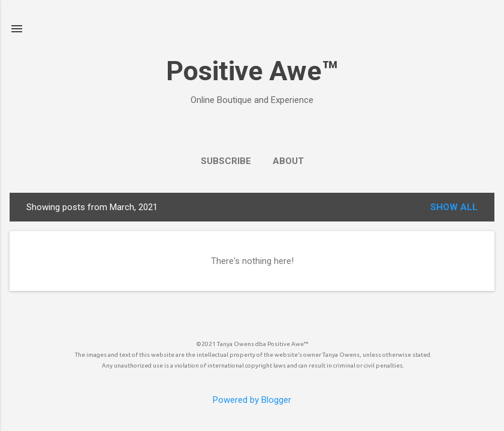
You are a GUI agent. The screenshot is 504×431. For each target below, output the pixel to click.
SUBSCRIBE (226, 161)
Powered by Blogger (252, 400)
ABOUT (288, 161)
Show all (454, 207)
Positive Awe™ (252, 71)
